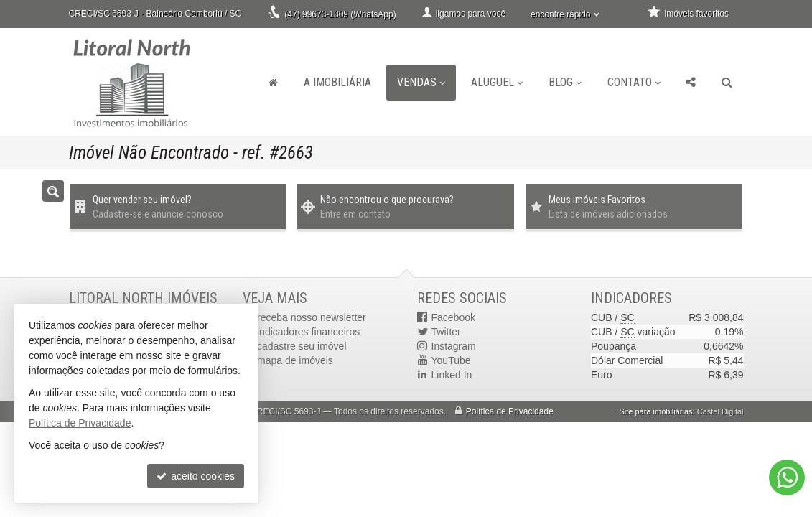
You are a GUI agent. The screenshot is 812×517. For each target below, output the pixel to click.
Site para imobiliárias (655, 411)
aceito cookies (196, 476)
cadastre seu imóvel (302, 346)
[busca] (727, 83)
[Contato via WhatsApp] (787, 478)
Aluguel (497, 82)
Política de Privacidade (510, 411)
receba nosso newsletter (312, 317)
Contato (634, 82)
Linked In (452, 375)
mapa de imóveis (295, 360)
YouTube (451, 360)
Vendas (421, 82)
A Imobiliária (337, 82)
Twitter (446, 332)
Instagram (454, 346)
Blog (565, 82)
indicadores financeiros (308, 332)
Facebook (453, 317)
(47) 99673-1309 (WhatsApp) (340, 14)
